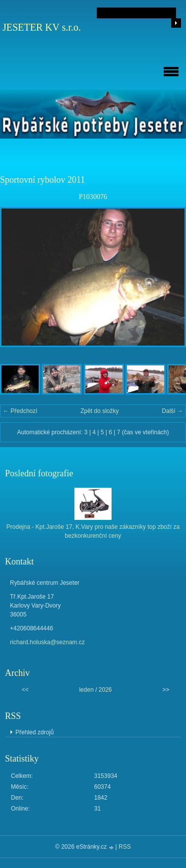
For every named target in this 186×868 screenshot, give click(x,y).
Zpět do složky (99, 411)
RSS (125, 847)
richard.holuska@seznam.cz (47, 642)
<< (25, 690)
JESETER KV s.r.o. (42, 27)
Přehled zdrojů (34, 732)
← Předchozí (20, 411)
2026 (105, 690)
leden (86, 690)
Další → (172, 411)
